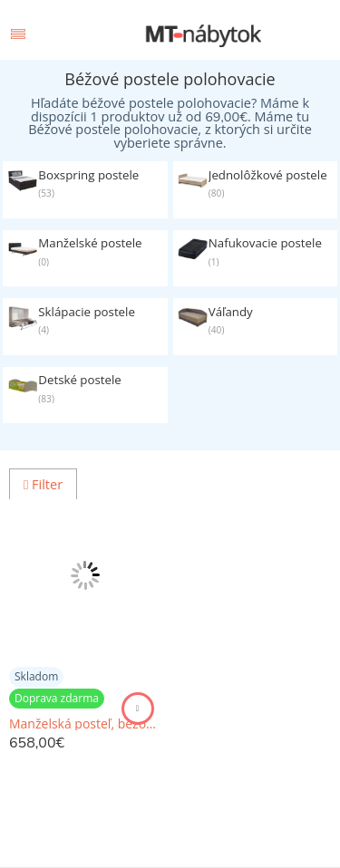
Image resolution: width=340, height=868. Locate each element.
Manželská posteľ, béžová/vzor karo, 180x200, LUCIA (85, 724)
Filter (43, 484)
